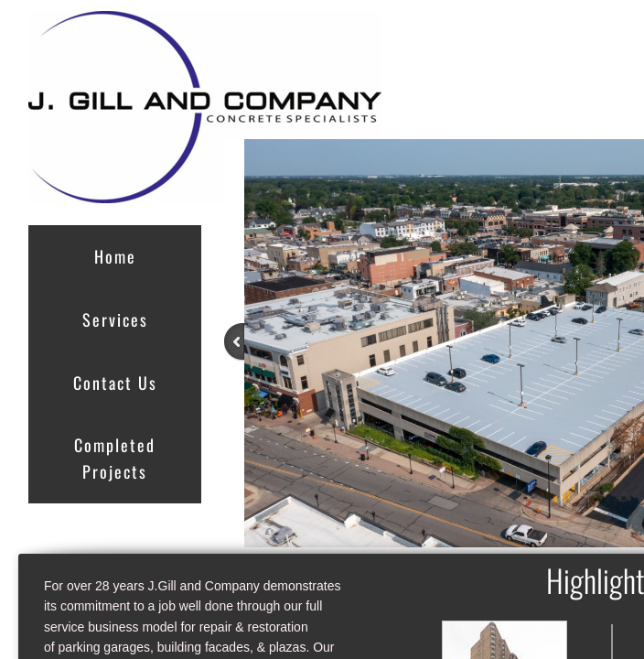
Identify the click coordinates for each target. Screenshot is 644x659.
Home (115, 256)
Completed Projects (115, 458)
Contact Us (115, 383)
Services (115, 319)
